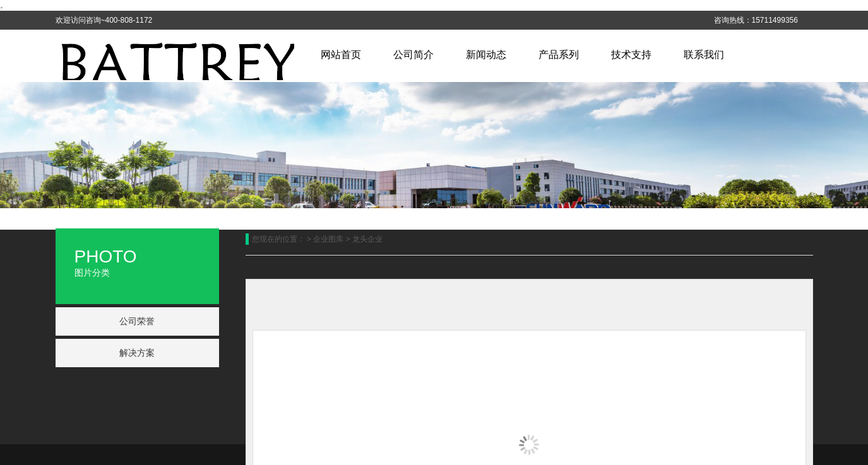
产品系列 (559, 55)
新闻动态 (486, 55)
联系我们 (704, 55)
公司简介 (413, 55)
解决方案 (137, 353)
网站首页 (341, 55)
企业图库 (328, 239)
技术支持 (631, 55)
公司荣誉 (137, 321)
